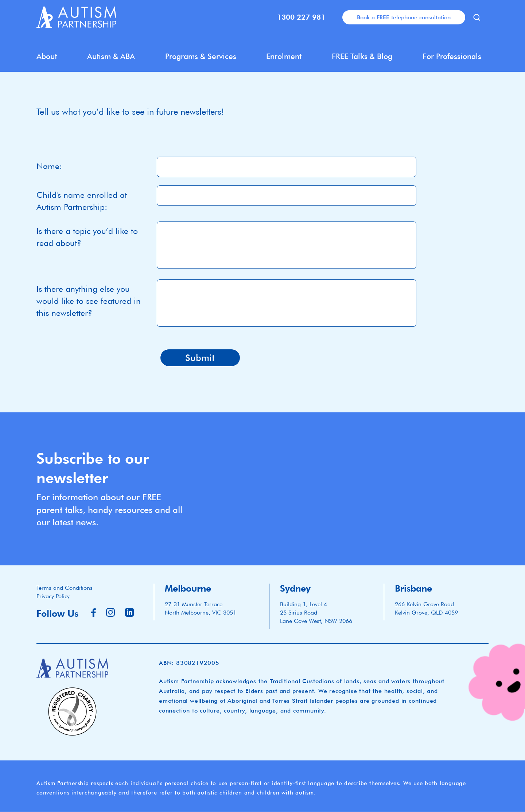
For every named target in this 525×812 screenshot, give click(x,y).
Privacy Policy (53, 596)
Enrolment (284, 56)
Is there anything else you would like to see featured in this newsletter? (89, 301)
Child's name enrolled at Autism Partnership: (82, 201)
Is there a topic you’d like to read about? (87, 237)
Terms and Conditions (65, 588)
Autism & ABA (111, 56)
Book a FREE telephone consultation (404, 17)
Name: (49, 166)
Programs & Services (201, 56)
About (47, 56)
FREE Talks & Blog (362, 56)
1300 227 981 (301, 17)
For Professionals (452, 56)
